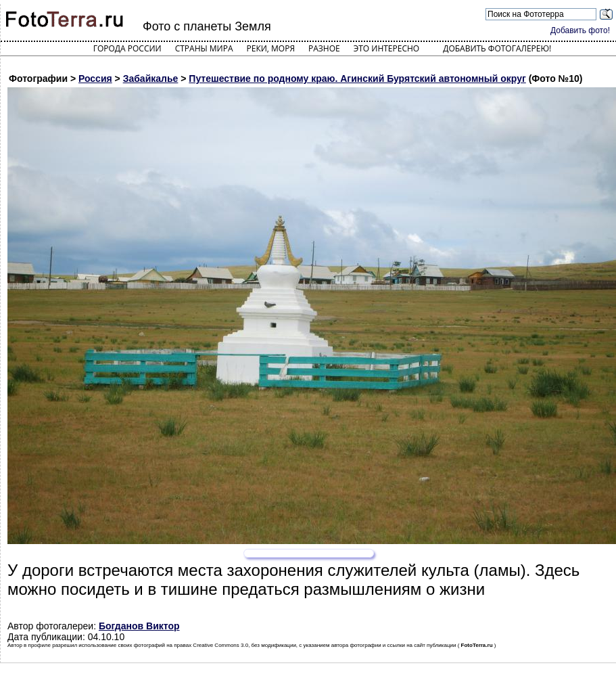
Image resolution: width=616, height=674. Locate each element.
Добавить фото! (580, 30)
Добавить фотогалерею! (497, 48)
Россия (95, 78)
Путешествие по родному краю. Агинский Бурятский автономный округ (357, 78)
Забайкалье (151, 78)
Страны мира (204, 48)
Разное (324, 48)
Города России (127, 48)
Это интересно (387, 48)
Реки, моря (271, 48)
